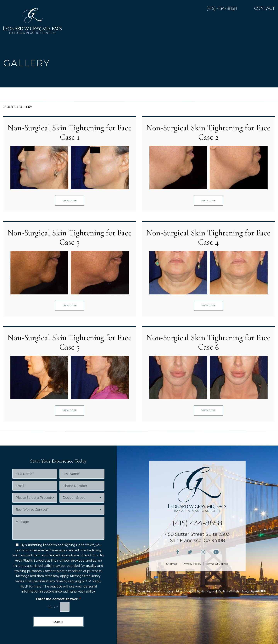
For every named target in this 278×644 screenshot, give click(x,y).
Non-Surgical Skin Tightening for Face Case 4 (208, 237)
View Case (70, 200)
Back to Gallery (19, 107)
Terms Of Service (217, 564)
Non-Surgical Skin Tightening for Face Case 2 (208, 132)
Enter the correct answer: (58, 599)
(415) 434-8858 (222, 9)
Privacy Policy (192, 564)
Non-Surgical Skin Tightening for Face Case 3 (70, 237)
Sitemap (172, 564)
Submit (58, 622)
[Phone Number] (82, 486)
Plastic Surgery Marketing (194, 591)
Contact (264, 9)
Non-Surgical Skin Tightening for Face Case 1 (70, 132)
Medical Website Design (234, 591)
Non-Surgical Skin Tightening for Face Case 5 (70, 342)
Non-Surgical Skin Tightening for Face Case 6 (208, 342)
